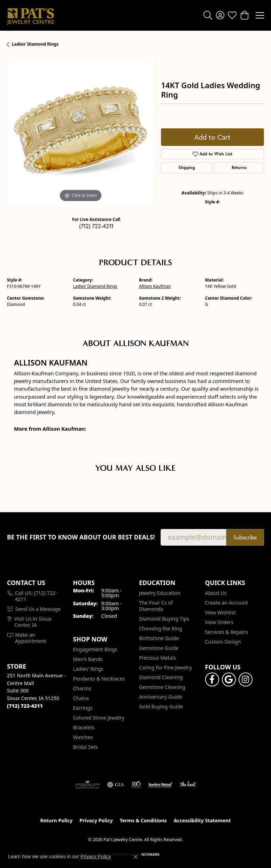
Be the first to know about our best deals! (81, 537)
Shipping (187, 167)
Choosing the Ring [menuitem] (161, 628)
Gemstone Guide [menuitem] (159, 648)
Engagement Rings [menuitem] (95, 649)
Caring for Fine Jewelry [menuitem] (165, 667)
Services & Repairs (227, 632)
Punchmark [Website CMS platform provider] (148, 854)
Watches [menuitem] (83, 737)
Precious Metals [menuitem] (157, 658)
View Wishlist (220, 612)
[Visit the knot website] (188, 785)
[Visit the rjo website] (136, 785)
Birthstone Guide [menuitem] (159, 638)
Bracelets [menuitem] (84, 727)
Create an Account (227, 603)
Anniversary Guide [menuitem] (161, 697)
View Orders (219, 622)
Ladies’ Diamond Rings (35, 44)
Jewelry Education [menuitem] (160, 593)
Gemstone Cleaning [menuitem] (162, 687)
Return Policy (57, 820)
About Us (216, 593)
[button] (208, 15)
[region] (80, 130)
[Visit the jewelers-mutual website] (160, 785)
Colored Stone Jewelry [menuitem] (99, 718)
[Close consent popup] (135, 857)
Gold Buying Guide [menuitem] (161, 706)
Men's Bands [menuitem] (88, 659)
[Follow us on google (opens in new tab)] (229, 679)
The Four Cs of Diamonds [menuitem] (156, 606)
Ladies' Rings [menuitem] (88, 669)
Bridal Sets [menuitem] (86, 747)
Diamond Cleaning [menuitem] (161, 677)
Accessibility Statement (202, 820)
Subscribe (245, 537)
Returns (239, 167)
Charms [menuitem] (82, 688)
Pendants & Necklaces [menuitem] (99, 679)
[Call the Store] (25, 706)
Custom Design (223, 642)
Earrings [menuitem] (83, 708)
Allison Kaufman (155, 286)
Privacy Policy (96, 820)
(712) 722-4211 (96, 226)
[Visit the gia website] (116, 785)
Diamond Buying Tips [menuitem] (164, 619)
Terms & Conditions (143, 820)
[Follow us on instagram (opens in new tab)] (246, 679)
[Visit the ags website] (87, 785)
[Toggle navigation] (260, 15)
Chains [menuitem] (81, 698)
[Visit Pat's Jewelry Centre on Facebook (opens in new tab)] (212, 679)
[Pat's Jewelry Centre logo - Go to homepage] (30, 15)
